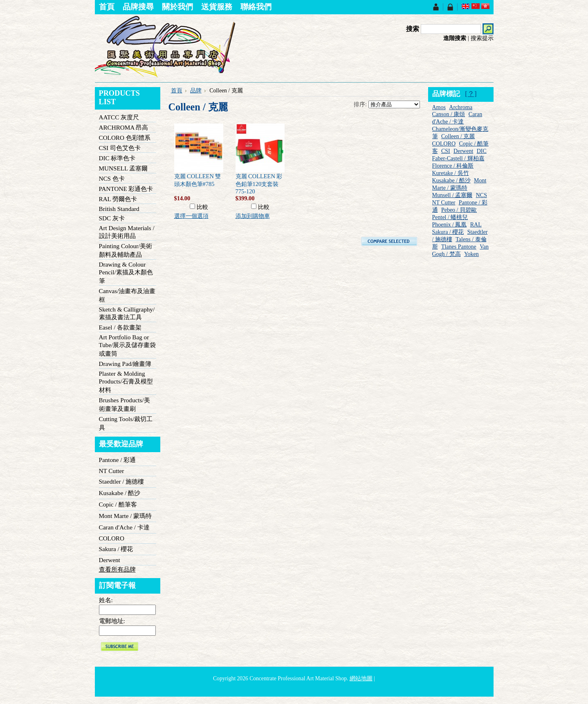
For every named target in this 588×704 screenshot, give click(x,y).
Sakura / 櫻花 (116, 549)
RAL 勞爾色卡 (118, 199)
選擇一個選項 (191, 216)
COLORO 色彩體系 (125, 138)
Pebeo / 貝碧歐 (459, 210)
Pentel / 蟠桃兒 (450, 217)
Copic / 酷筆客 (118, 504)
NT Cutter (112, 471)
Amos (439, 107)
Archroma (461, 107)
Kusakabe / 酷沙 (120, 493)
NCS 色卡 (112, 178)
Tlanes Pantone (459, 247)
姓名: (106, 600)
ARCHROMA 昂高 (124, 127)
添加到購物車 (253, 216)
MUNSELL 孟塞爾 (123, 168)
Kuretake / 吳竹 (451, 173)
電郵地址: (112, 621)
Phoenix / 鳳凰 (450, 225)
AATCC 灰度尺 (119, 117)
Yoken (471, 254)
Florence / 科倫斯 (453, 166)
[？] (471, 94)
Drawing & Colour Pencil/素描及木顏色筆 (126, 272)
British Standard (119, 209)
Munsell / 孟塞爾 (452, 195)
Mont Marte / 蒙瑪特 (126, 516)
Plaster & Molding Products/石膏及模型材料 (126, 382)
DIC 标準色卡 (117, 158)
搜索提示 (482, 38)
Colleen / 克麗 (458, 136)
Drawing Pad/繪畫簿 (125, 364)
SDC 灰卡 (112, 218)
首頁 (177, 91)
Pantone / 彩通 (118, 460)
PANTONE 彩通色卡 (126, 189)
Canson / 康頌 (449, 114)
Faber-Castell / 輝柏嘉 (458, 158)
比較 (202, 207)
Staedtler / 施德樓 (122, 481)
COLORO (112, 538)
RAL (476, 225)
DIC (482, 151)
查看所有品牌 (117, 569)
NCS (481, 195)
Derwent (110, 560)
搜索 (413, 29)
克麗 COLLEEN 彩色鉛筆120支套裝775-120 (259, 184)
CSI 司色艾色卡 (120, 148)
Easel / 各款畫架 (120, 327)
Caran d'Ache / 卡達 (124, 527)
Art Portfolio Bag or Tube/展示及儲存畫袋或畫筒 (128, 345)
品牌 (196, 91)
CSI (446, 151)
